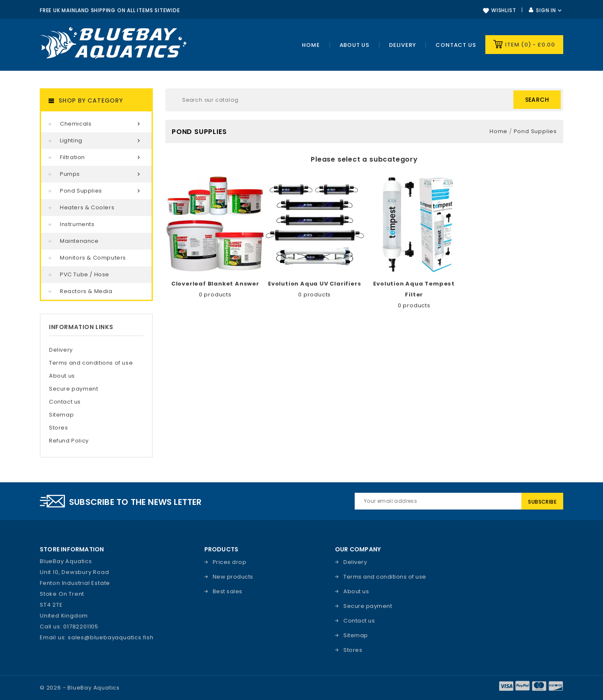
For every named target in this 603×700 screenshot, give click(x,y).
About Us (354, 45)
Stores (59, 428)
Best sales (228, 591)
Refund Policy (69, 441)
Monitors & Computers (93, 258)
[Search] (364, 100)
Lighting (102, 141)
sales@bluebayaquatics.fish (111, 637)
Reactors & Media (86, 291)
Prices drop (230, 562)
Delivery (402, 45)
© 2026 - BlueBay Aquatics (80, 688)
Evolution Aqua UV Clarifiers (314, 284)
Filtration (102, 157)
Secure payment (73, 389)
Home (311, 45)
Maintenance (79, 241)
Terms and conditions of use (91, 363)
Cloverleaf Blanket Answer (215, 284)
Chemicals (102, 124)
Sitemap (61, 415)
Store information (72, 549)
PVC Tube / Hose (85, 274)
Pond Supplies (102, 191)
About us (62, 376)
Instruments (77, 224)
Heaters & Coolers (87, 207)
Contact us (456, 45)
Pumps (102, 174)
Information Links (81, 327)
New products (233, 577)
